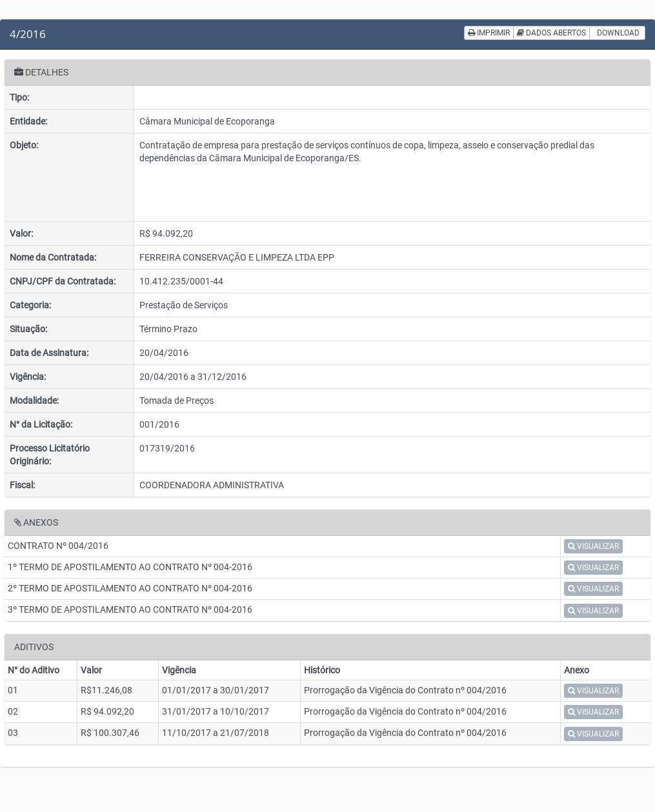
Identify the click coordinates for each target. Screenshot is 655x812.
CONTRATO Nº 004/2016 (58, 546)
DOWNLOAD (617, 33)
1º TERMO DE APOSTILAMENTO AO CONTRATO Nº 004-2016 (130, 567)
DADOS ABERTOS (551, 33)
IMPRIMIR (489, 33)
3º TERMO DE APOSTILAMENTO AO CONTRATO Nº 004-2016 (130, 609)
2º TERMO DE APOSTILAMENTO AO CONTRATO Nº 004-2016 (130, 588)
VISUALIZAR (593, 546)
